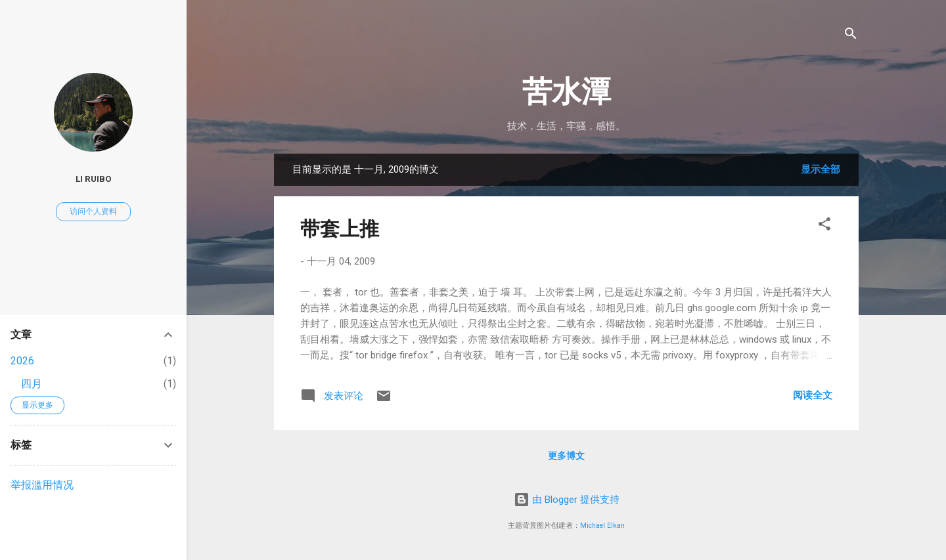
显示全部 (821, 169)
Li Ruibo (94, 179)
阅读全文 (813, 395)
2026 (22, 361)
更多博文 (566, 456)
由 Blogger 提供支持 (567, 500)
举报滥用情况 (42, 485)
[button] (824, 226)
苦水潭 (567, 92)
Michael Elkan (602, 526)
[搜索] (851, 36)
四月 (32, 384)
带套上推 (340, 229)
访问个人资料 (93, 211)
